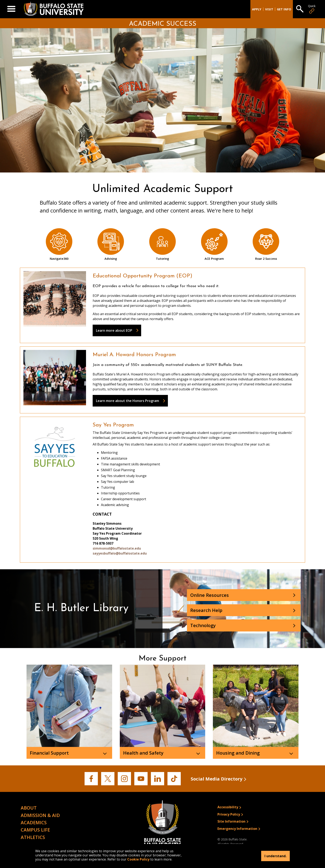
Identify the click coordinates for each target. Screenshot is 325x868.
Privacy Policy (229, 814)
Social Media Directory (217, 779)
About (29, 808)
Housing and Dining (238, 753)
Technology (203, 625)
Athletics (33, 837)
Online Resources (210, 595)
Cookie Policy (138, 859)
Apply (257, 9)
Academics (34, 822)
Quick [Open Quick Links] (312, 9)
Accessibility (228, 807)
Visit (269, 9)
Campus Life (35, 830)
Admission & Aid (40, 815)
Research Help (206, 610)
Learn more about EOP (114, 330)
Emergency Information (237, 829)
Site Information (231, 821)
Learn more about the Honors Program (127, 401)
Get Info (284, 9)
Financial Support (49, 753)
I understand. (275, 856)
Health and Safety (143, 753)
